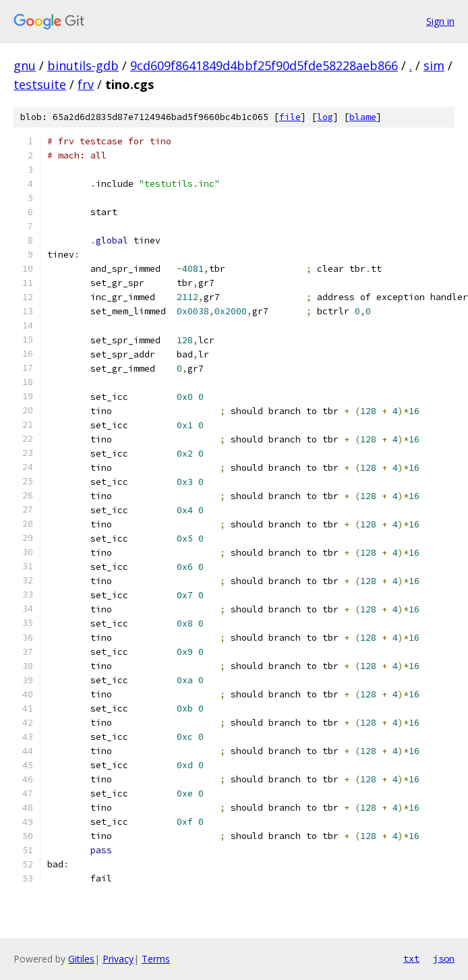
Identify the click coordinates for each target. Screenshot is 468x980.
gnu (25, 65)
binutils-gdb (83, 65)
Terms (156, 959)
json (444, 958)
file (290, 117)
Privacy (118, 959)
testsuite (40, 84)
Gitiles (81, 959)
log (325, 117)
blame (363, 117)
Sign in (440, 21)
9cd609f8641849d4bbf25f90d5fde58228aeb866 (264, 65)
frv (86, 84)
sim (434, 65)
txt (411, 958)
